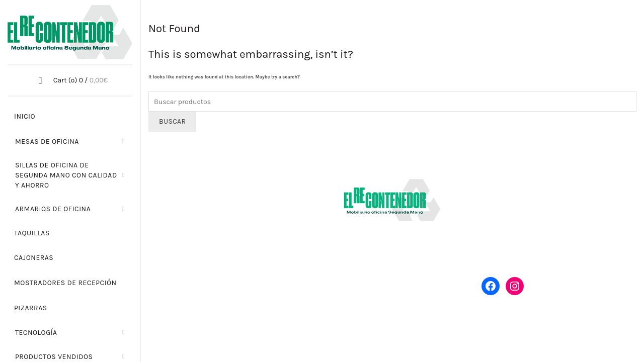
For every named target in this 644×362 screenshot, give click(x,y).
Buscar (172, 121)
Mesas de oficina (47, 142)
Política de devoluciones (520, 230)
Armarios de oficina (53, 209)
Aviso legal (361, 336)
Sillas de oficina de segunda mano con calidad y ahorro (66, 175)
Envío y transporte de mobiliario (533, 208)
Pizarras (31, 308)
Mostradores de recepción (65, 283)
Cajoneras (34, 258)
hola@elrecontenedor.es (218, 253)
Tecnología (36, 333)
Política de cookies (493, 336)
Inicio (25, 116)
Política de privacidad (421, 336)
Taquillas (32, 233)
